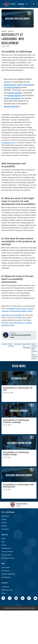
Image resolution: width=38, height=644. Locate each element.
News (3, 593)
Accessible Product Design (17, 309)
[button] (28, 4)
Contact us (5, 587)
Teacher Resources (8, 574)
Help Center (6, 568)
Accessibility (6, 577)
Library (4, 519)
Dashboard (5, 516)
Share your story (7, 590)
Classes (4, 526)
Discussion (5, 529)
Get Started (5, 571)
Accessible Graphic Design (23, 311)
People (4, 523)
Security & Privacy (8, 558)
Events (4, 545)
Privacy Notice (7, 555)
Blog (3, 542)
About (4, 539)
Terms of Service (7, 552)
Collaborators (6, 548)
